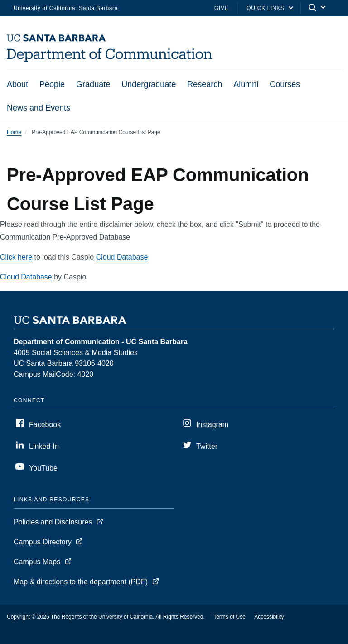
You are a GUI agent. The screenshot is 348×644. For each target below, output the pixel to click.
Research (205, 84)
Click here (16, 257)
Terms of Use (230, 617)
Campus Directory (43, 542)
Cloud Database (122, 257)
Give (221, 8)
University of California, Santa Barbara (66, 8)
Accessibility (269, 617)
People (52, 84)
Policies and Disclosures (53, 522)
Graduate (93, 84)
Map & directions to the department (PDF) (81, 582)
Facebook (45, 425)
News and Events (39, 108)
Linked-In (44, 446)
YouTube (43, 468)
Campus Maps (37, 562)
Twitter (207, 446)
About (17, 84)
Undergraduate (149, 84)
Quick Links (265, 8)
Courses (285, 84)
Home (14, 132)
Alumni (246, 84)
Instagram (212, 425)
